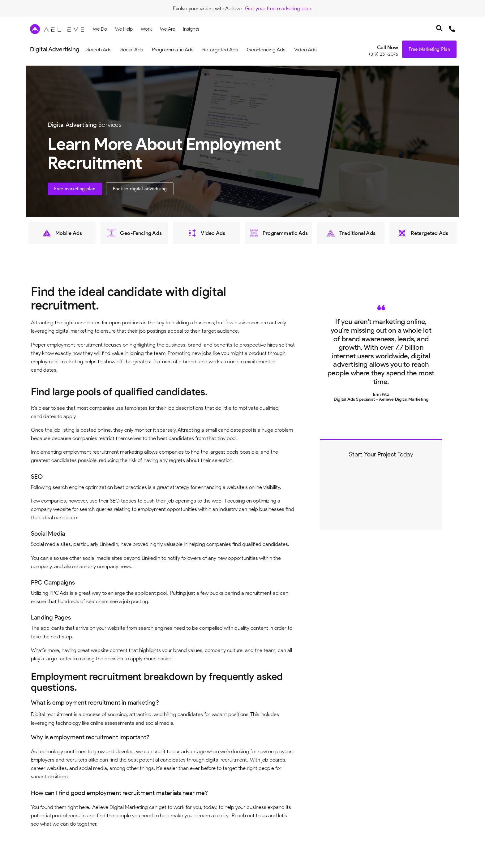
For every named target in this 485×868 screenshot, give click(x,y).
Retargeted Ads (220, 50)
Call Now (388, 47)
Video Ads (305, 50)
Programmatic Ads (173, 50)
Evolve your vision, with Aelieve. (208, 8)
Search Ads (99, 50)
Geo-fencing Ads (266, 50)
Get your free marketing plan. (279, 8)
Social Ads (132, 50)
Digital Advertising (55, 49)
